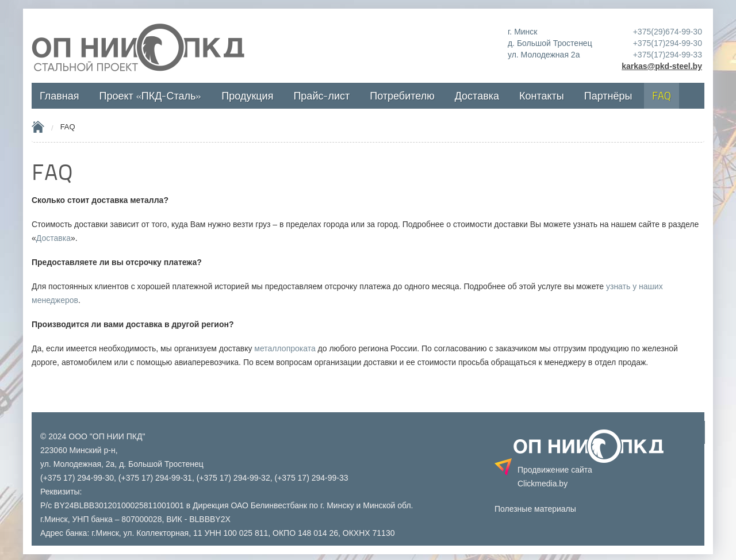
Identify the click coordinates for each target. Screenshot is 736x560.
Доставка (53, 238)
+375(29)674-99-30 (668, 32)
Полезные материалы (535, 509)
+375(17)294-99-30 (668, 43)
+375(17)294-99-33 (668, 55)
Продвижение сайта (555, 477)
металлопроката (285, 348)
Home (38, 126)
